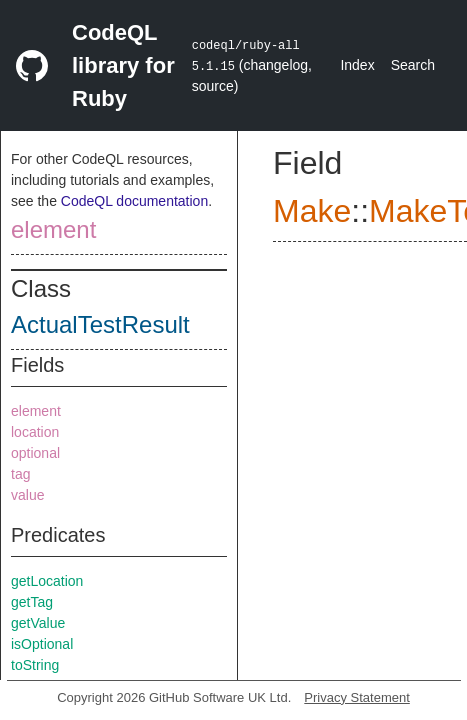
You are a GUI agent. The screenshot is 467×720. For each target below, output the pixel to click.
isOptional (42, 644)
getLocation (47, 581)
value (27, 495)
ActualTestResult (100, 324)
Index (357, 65)
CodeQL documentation (134, 201)
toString (35, 665)
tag (20, 474)
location (35, 432)
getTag (32, 602)
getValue (38, 623)
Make (312, 211)
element (53, 229)
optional (35, 453)
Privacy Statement (357, 697)
